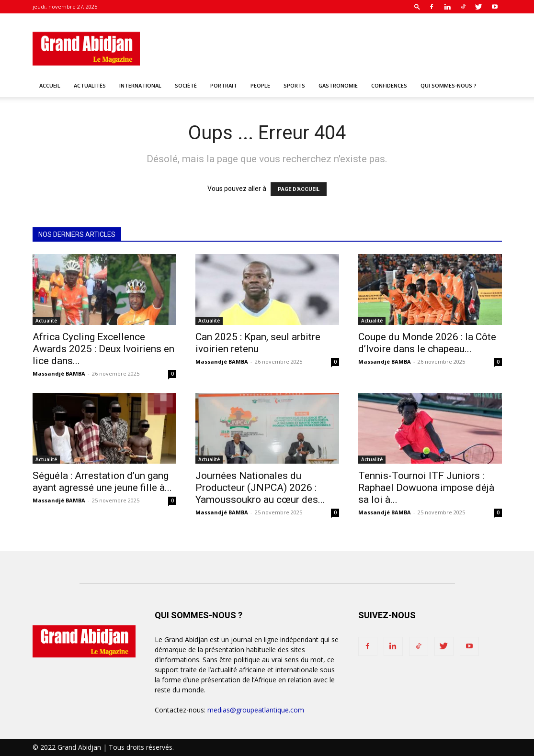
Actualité (46, 321)
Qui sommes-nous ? (449, 85)
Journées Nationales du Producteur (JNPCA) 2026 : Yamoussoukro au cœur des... (260, 488)
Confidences (389, 85)
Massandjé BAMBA (59, 373)
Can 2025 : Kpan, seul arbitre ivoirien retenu (258, 343)
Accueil (50, 85)
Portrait (224, 85)
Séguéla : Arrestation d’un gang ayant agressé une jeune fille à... (102, 482)
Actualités (90, 85)
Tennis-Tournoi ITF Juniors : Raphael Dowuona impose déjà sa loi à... (426, 488)
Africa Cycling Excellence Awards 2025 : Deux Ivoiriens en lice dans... (103, 349)
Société (186, 85)
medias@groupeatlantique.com (256, 710)
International (140, 85)
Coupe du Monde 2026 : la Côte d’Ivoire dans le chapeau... (427, 343)
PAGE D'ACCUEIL (299, 189)
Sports (294, 85)
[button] (417, 6)
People (260, 85)
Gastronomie (338, 85)
